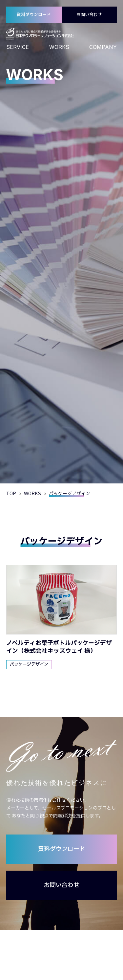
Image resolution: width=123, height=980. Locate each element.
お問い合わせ (89, 15)
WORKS (59, 47)
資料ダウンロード (34, 15)
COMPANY (103, 47)
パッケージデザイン (29, 664)
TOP (11, 494)
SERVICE (18, 47)
